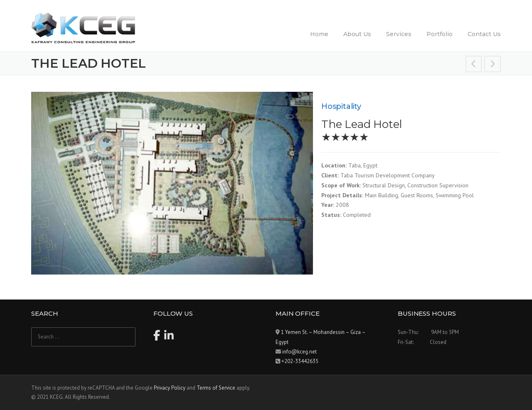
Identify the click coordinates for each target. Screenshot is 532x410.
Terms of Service (216, 388)
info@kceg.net (299, 352)
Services (399, 34)
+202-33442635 (300, 361)
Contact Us (484, 34)
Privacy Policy (170, 388)
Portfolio (440, 34)
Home (319, 34)
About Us (357, 34)
